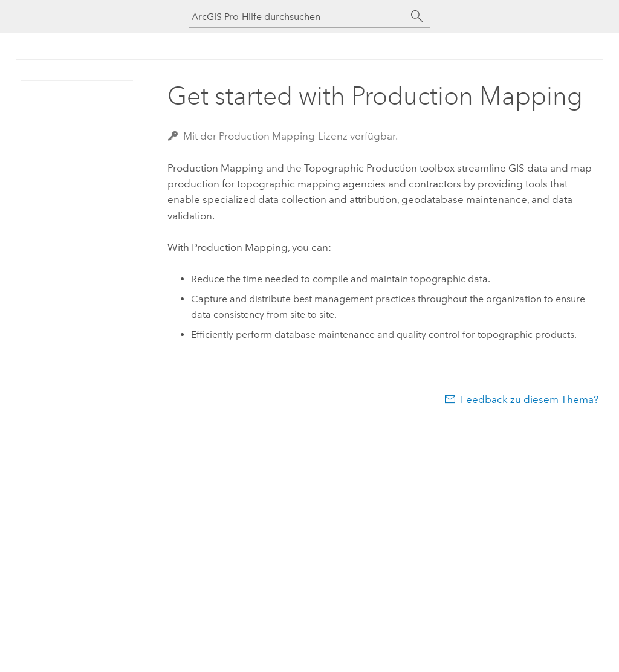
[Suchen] (417, 16)
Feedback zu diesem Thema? (530, 399)
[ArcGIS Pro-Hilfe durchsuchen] (297, 17)
